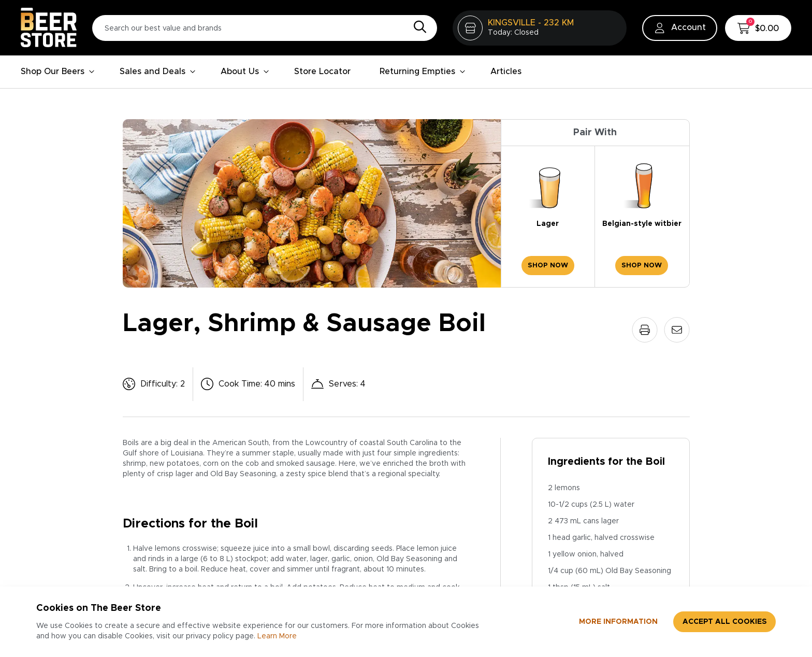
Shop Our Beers (58, 72)
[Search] (417, 27)
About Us (245, 72)
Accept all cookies (724, 622)
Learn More (277, 636)
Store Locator (322, 72)
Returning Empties (423, 72)
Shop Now (548, 266)
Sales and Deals (158, 72)
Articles (506, 72)
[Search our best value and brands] (265, 28)
